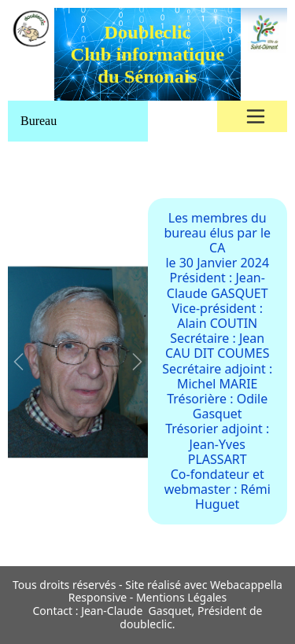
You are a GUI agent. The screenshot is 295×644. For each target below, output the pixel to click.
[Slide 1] (36, 537)
